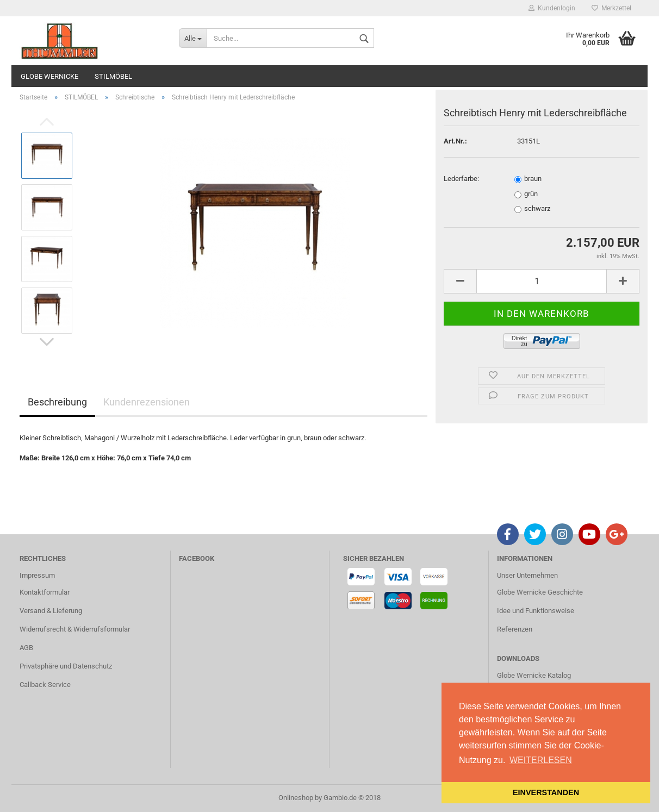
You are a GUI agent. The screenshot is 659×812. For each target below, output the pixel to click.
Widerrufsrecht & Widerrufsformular (75, 629)
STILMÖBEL (113, 76)
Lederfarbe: (461, 179)
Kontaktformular (45, 592)
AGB (26, 648)
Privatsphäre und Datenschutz (66, 666)
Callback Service (45, 685)
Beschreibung (57, 402)
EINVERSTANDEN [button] (546, 792)
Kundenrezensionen (147, 402)
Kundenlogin (552, 8)
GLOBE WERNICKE (49, 76)
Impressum (37, 575)
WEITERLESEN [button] (541, 760)
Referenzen (515, 629)
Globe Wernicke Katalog (534, 675)
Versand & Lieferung (51, 611)
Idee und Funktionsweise (536, 611)
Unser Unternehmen (527, 575)
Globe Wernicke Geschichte (540, 592)
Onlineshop (296, 798)
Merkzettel (611, 8)
